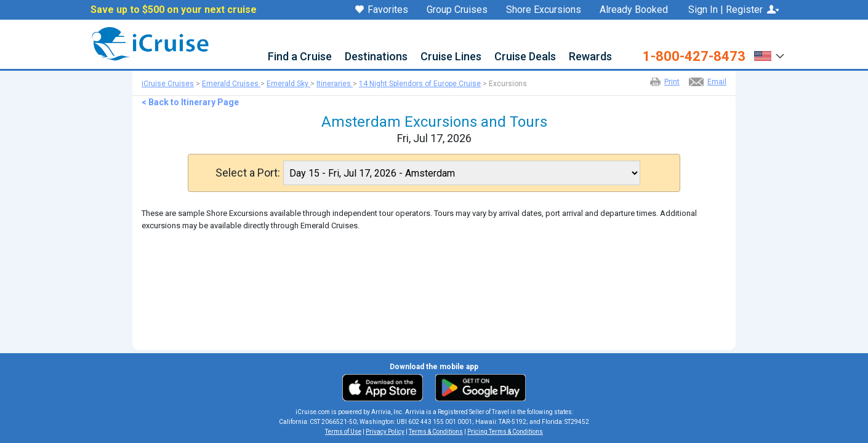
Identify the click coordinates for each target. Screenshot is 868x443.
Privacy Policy (385, 432)
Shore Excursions (544, 10)
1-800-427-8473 (694, 57)
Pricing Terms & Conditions (505, 432)
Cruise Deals (525, 57)
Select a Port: (248, 173)
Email (717, 82)
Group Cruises (457, 10)
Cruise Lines (451, 57)
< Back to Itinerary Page (190, 102)
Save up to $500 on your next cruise (174, 10)
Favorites (382, 10)
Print (672, 82)
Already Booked (634, 10)
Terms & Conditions (436, 432)
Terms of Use (343, 432)
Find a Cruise (300, 57)
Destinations (376, 57)
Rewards (590, 57)
